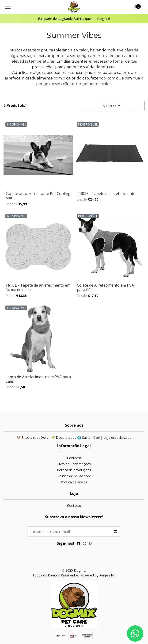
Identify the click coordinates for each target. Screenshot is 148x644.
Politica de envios (74, 482)
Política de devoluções (74, 470)
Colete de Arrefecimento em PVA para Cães (105, 287)
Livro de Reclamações (74, 464)
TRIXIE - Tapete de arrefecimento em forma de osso (38, 287)
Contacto (74, 458)
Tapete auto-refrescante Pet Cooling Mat (38, 196)
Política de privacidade (74, 476)
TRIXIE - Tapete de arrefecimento (106, 194)
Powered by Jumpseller (98, 575)
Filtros (111, 106)
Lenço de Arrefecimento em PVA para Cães (38, 379)
